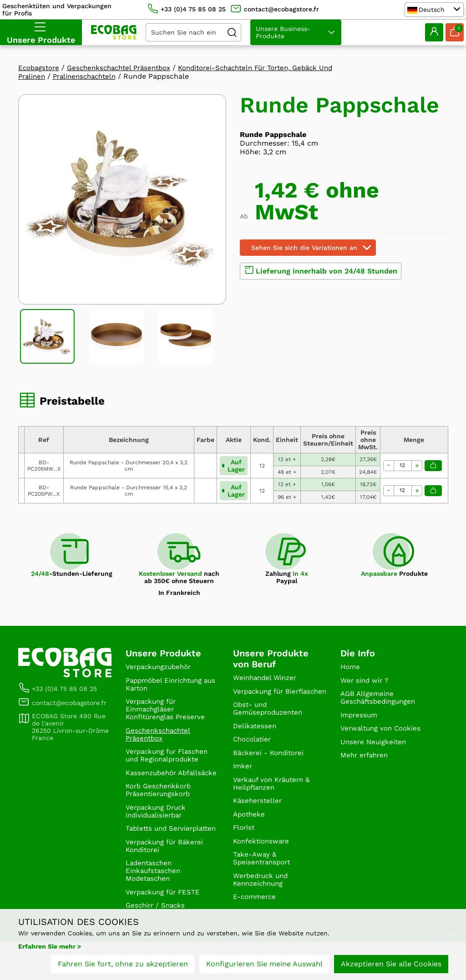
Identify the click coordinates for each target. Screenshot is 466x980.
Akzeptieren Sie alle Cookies (391, 965)
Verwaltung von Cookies (383, 734)
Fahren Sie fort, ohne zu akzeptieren (123, 965)
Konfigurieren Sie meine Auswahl (264, 965)
